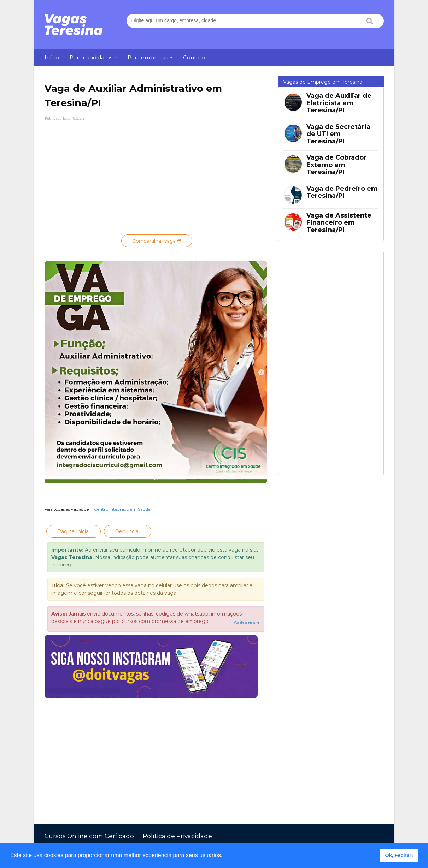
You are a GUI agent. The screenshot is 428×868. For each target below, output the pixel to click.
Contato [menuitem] (194, 57)
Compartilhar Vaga (157, 241)
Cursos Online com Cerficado (89, 836)
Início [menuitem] (52, 57)
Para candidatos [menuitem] (91, 57)
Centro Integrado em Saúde (122, 509)
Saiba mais (247, 623)
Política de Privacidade (177, 836)
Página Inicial (74, 531)
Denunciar (128, 531)
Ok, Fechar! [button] (399, 855)
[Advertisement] (156, 182)
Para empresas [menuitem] (148, 57)
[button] (225, 856)
